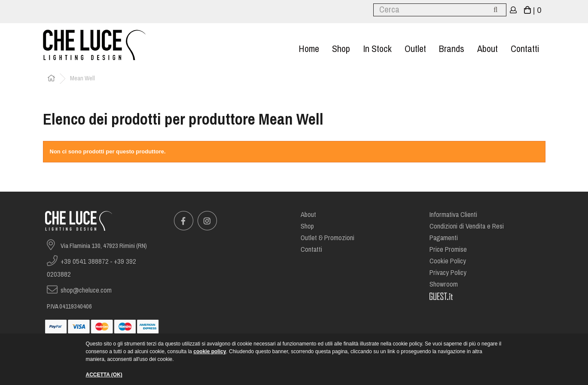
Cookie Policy (448, 261)
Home (309, 49)
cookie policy (210, 351)
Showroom (444, 284)
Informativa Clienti (453, 215)
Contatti (525, 49)
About (487, 49)
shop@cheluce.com (86, 290)
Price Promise (448, 249)
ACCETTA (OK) (104, 375)
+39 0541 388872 (85, 261)
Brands (452, 49)
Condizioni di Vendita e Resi (467, 226)
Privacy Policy (448, 273)
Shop (341, 49)
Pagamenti (444, 238)
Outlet (415, 49)
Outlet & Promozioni (328, 238)
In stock (377, 49)
